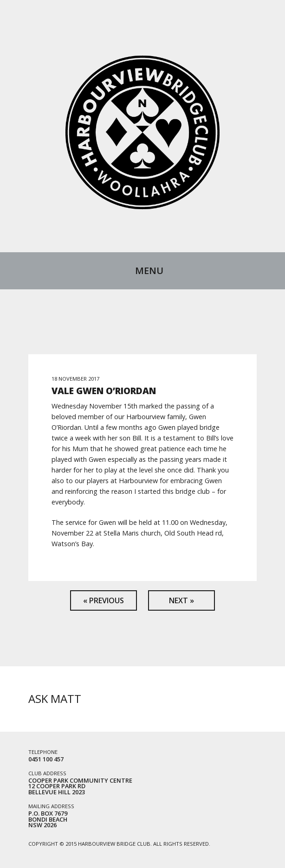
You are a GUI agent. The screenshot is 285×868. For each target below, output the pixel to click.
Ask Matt (55, 699)
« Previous (104, 600)
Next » (181, 600)
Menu (149, 271)
